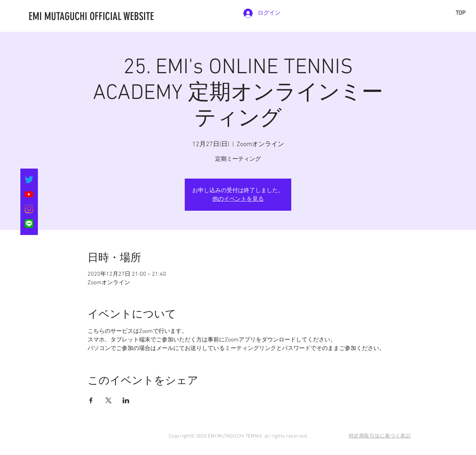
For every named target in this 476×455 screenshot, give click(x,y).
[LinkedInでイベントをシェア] (126, 400)
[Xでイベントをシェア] (108, 400)
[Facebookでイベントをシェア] (91, 400)
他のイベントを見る (238, 199)
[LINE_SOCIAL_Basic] (29, 224)
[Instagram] (29, 209)
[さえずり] (29, 180)
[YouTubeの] (29, 194)
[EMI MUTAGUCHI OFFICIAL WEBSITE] (127, 16)
